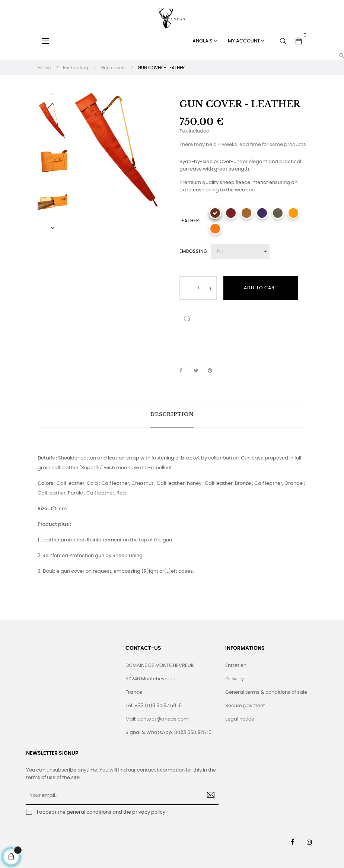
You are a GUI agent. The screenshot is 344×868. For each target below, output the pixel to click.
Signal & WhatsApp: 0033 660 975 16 (168, 733)
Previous (52, 94)
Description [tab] (172, 414)
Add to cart (261, 288)
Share (185, 371)
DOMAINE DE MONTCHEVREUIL (160, 666)
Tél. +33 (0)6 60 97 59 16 (154, 706)
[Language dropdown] (205, 41)
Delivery (235, 679)
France (134, 692)
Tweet (199, 371)
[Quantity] (198, 288)
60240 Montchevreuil (150, 679)
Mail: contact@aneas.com (157, 719)
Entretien (236, 666)
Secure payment (245, 706)
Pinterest (213, 371)
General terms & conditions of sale (266, 692)
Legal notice (240, 719)
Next (52, 228)
